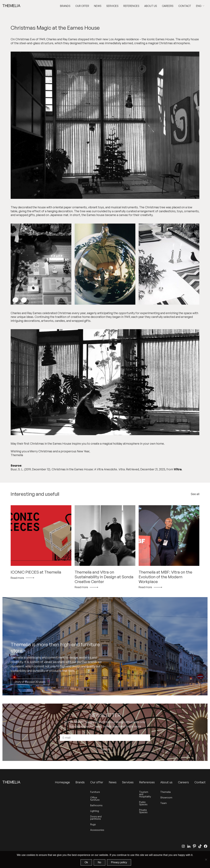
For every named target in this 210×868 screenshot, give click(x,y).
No (99, 862)
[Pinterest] (194, 846)
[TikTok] (200, 846)
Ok (86, 862)
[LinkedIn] (189, 846)
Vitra (178, 469)
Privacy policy (119, 862)
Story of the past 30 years (30, 682)
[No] (206, 859)
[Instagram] (183, 846)
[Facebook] (206, 846)
